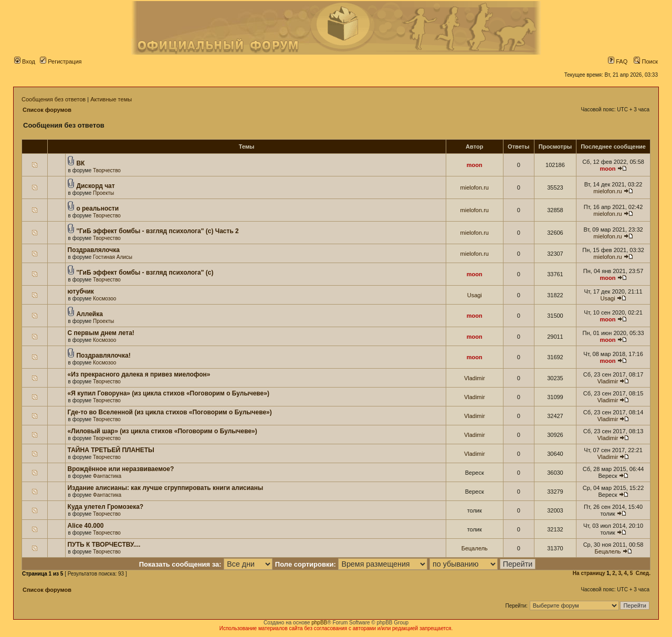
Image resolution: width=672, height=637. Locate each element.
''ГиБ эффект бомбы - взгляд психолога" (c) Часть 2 (157, 231)
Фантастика (107, 476)
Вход (25, 61)
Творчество (107, 170)
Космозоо (104, 299)
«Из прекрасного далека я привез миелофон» (139, 374)
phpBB (319, 623)
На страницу (589, 573)
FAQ (618, 61)
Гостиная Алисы (113, 257)
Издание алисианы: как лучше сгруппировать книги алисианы (166, 488)
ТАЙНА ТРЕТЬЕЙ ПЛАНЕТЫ (111, 450)
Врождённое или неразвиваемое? (121, 469)
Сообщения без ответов (54, 99)
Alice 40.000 (86, 526)
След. (643, 573)
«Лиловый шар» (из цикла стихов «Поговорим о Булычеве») (162, 431)
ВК (80, 163)
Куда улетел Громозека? (106, 507)
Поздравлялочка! (103, 356)
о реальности (97, 208)
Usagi (475, 295)
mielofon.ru (475, 187)
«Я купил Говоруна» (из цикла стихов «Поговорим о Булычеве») (169, 393)
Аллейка (89, 314)
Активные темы (111, 99)
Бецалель (475, 548)
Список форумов (47, 110)
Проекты (103, 193)
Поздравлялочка (94, 250)
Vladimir (475, 378)
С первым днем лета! (101, 333)
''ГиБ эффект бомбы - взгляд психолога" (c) (145, 273)
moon (475, 165)
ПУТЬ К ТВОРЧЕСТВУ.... (104, 545)
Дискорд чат (95, 186)
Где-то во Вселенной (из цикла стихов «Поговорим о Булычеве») (170, 412)
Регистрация (61, 61)
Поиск (646, 61)
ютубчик (81, 291)
